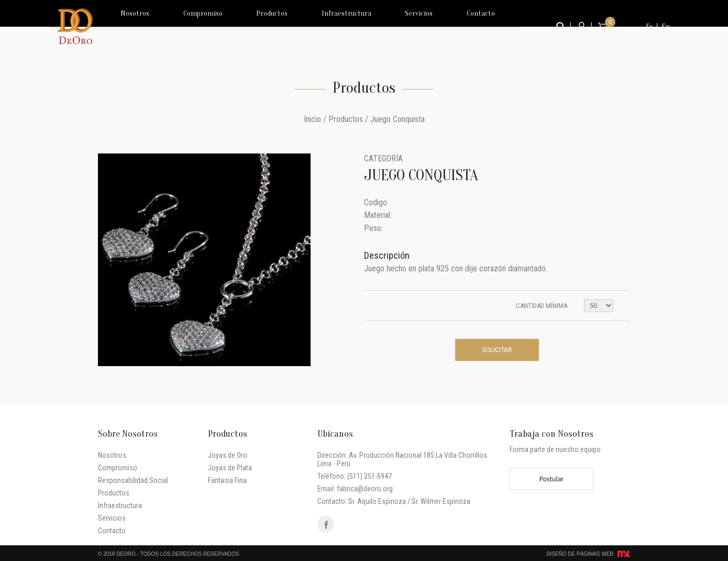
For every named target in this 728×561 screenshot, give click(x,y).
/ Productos (343, 119)
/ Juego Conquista (395, 119)
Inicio (312, 119)
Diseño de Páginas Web (580, 554)
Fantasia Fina (227, 480)
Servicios (367, 26)
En (666, 26)
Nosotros (137, 26)
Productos (246, 26)
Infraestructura (308, 26)
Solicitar (497, 350)
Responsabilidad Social (133, 480)
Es (649, 26)
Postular (552, 479)
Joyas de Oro (228, 455)
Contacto (414, 26)
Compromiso (190, 26)
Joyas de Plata (230, 468)
